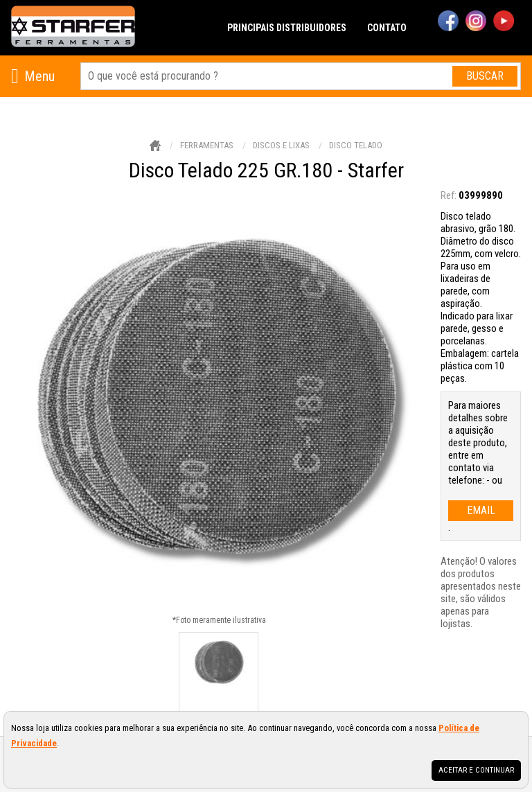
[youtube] (504, 22)
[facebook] (448, 22)
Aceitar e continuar (476, 770)
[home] (73, 28)
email (481, 510)
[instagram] (476, 22)
